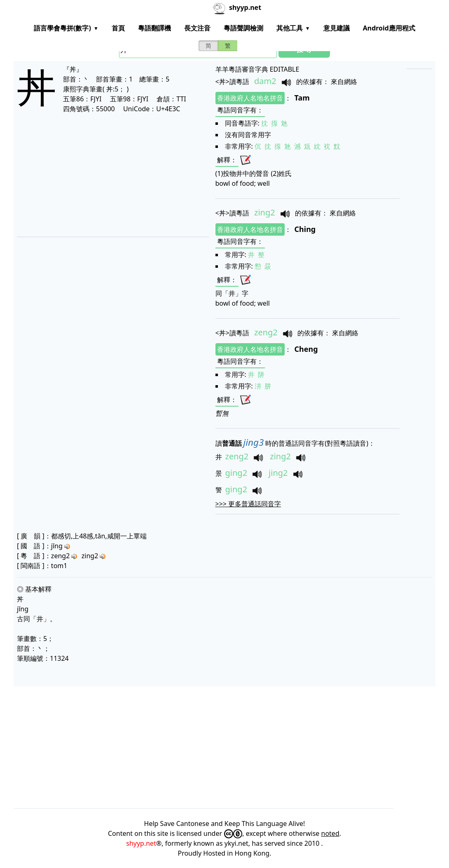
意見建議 (337, 28)
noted (330, 833)
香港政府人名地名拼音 (250, 98)
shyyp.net (141, 843)
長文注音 (197, 28)
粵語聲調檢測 (243, 28)
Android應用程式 (389, 28)
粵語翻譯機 (154, 28)
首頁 (118, 28)
